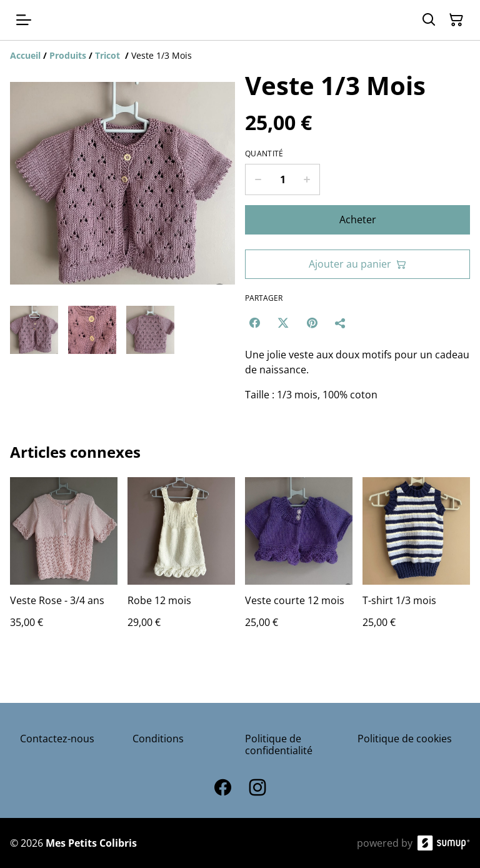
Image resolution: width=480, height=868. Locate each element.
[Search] (429, 20)
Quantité (264, 154)
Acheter (358, 220)
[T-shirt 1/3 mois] (416, 565)
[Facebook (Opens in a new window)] (254, 323)
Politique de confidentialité (279, 744)
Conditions (158, 739)
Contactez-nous (57, 739)
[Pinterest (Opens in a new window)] (312, 323)
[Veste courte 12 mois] (299, 565)
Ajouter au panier (357, 264)
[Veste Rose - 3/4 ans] (64, 565)
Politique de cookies (405, 739)
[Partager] (341, 323)
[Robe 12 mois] (181, 565)
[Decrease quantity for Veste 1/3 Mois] (258, 179)
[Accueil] (25, 55)
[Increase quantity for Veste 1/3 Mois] (307, 179)
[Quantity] (282, 179)
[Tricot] (109, 55)
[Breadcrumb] (240, 56)
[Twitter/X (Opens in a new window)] (283, 323)
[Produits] (68, 55)
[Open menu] (24, 20)
